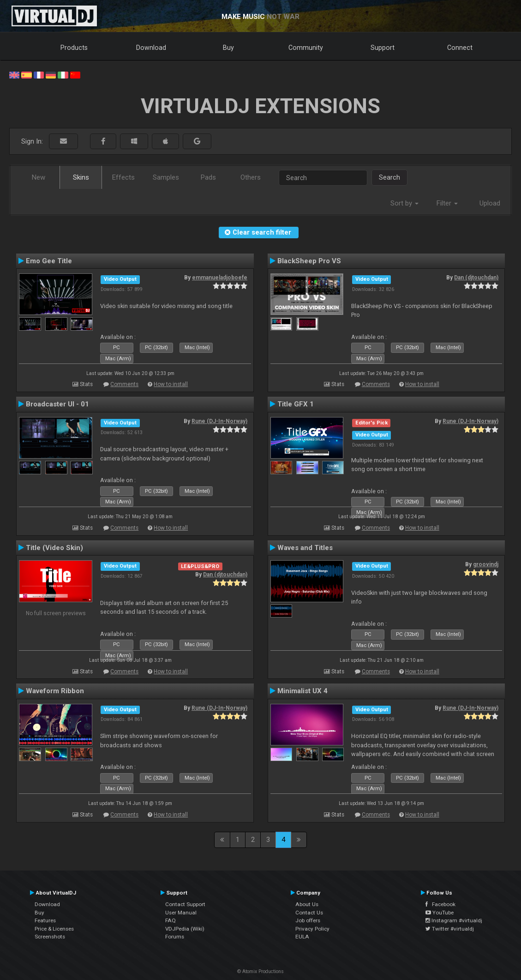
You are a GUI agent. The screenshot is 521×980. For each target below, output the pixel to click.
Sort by (404, 203)
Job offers (308, 920)
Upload (490, 203)
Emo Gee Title (49, 261)
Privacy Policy (312, 929)
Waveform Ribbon (55, 691)
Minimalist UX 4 (302, 691)
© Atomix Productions (260, 971)
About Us (307, 904)
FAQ (171, 920)
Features (45, 920)
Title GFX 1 (296, 404)
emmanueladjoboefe (220, 278)
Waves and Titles (305, 548)
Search (389, 177)
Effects (123, 177)
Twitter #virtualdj (450, 929)
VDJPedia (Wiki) (185, 929)
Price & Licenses (54, 929)
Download (151, 48)
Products (74, 48)
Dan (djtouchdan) (476, 278)
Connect (460, 48)
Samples (166, 177)
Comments (124, 384)
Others (251, 177)
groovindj (486, 564)
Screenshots (50, 937)
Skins (81, 177)
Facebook (440, 904)
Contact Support (185, 904)
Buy (228, 48)
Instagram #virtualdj (454, 920)
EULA (302, 937)
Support (383, 48)
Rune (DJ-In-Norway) (219, 421)
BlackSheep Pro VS (309, 261)
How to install (171, 384)
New (39, 177)
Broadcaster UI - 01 (57, 404)
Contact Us (309, 913)
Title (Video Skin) (54, 548)
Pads (208, 177)
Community (306, 48)
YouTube (440, 913)
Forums (175, 937)
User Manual (181, 913)
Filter (447, 203)
